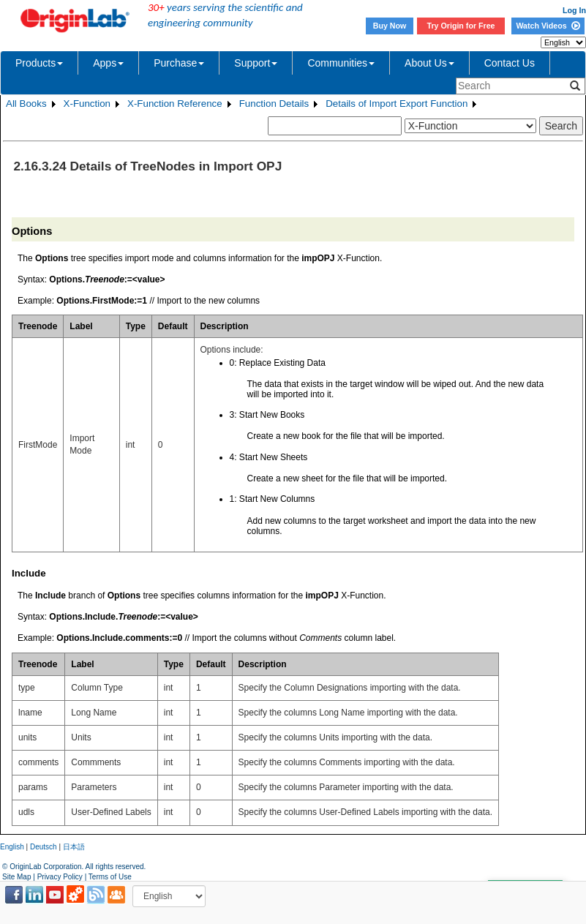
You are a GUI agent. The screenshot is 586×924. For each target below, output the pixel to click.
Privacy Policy (60, 877)
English (12, 847)
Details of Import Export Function (397, 104)
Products (39, 63)
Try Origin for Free (461, 26)
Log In (574, 10)
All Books (26, 104)
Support (256, 63)
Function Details (274, 104)
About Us (429, 63)
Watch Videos (548, 26)
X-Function (87, 104)
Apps (108, 63)
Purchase (179, 63)
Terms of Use (110, 877)
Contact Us (510, 63)
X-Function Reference (175, 104)
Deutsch (44, 847)
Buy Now (390, 26)
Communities (341, 63)
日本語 (74, 847)
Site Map (16, 877)
